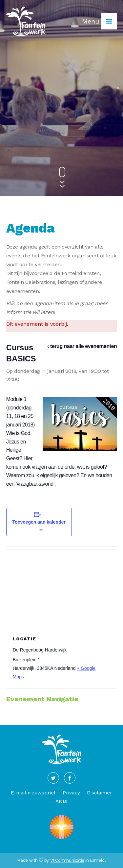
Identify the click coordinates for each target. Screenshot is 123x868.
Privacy (71, 793)
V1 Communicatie (67, 860)
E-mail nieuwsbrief (33, 793)
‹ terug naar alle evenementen (82, 346)
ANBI (61, 801)
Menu (99, 21)
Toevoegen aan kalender (39, 522)
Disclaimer (100, 793)
